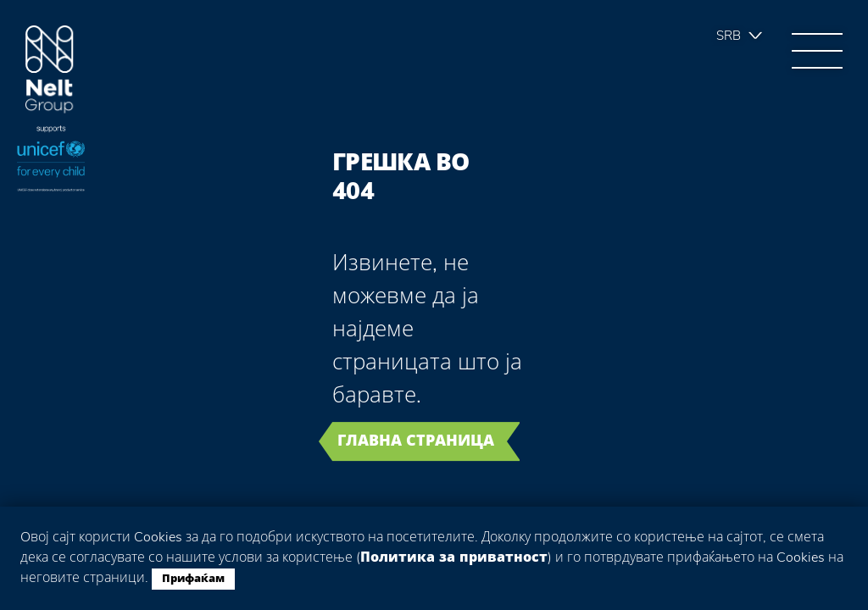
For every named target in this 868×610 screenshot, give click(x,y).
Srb (729, 36)
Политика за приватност (454, 557)
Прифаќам (193, 579)
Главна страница (416, 441)
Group (50, 70)
